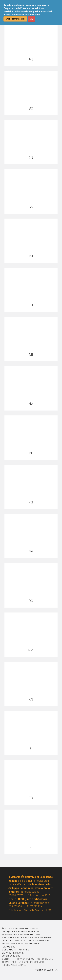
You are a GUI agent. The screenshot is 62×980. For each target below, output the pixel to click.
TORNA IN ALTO (47, 970)
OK (31, 19)
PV (31, 552)
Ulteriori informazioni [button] (15, 19)
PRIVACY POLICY (25, 959)
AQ (31, 59)
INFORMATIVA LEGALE (14, 965)
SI (31, 749)
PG (31, 502)
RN (31, 699)
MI (31, 355)
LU (31, 305)
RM (31, 650)
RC (31, 601)
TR (31, 798)
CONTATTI (7, 959)
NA (31, 404)
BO (31, 108)
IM (31, 256)
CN (31, 158)
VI (31, 847)
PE (31, 453)
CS (31, 207)
